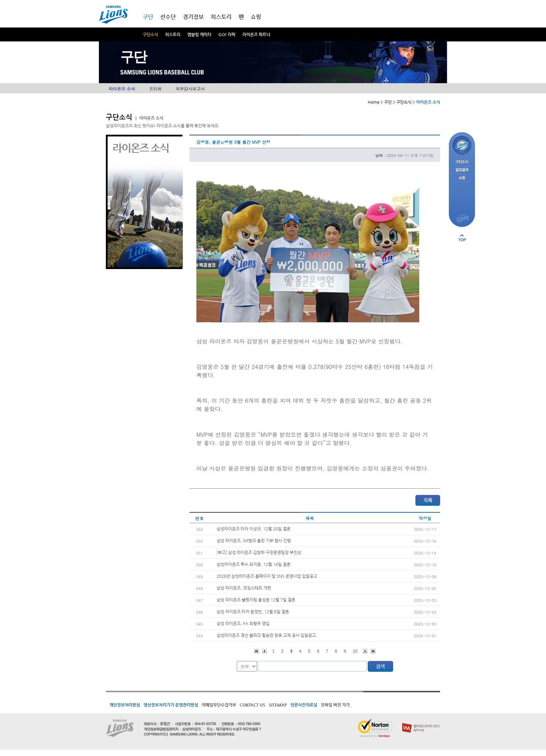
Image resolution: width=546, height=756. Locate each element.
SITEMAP (278, 705)
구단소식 (150, 34)
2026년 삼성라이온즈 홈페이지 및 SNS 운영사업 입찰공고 (267, 576)
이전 (264, 651)
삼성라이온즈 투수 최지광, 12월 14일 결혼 (253, 564)
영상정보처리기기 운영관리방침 (171, 705)
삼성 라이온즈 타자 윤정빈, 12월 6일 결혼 (253, 612)
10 (355, 651)
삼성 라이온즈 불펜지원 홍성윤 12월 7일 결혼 (256, 600)
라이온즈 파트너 (256, 34)
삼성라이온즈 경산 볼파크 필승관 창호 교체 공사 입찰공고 (266, 635)
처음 (256, 651)
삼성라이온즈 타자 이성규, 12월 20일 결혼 (253, 529)
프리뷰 (155, 89)
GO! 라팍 (227, 34)
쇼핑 (256, 17)
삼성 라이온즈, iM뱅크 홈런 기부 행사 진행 (254, 541)
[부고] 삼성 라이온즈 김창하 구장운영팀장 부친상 (259, 552)
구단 (148, 17)
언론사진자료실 (304, 705)
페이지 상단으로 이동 (462, 238)
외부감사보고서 (190, 89)
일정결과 (462, 170)
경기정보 (193, 17)
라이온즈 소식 (122, 89)
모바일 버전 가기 (335, 705)
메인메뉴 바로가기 (0, 0)
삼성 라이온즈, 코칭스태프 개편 (244, 588)
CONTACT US (252, 705)
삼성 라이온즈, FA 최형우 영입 (243, 623)
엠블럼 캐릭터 (199, 34)
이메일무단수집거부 (219, 705)
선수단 (168, 17)
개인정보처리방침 (125, 705)
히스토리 (173, 34)
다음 (365, 651)
